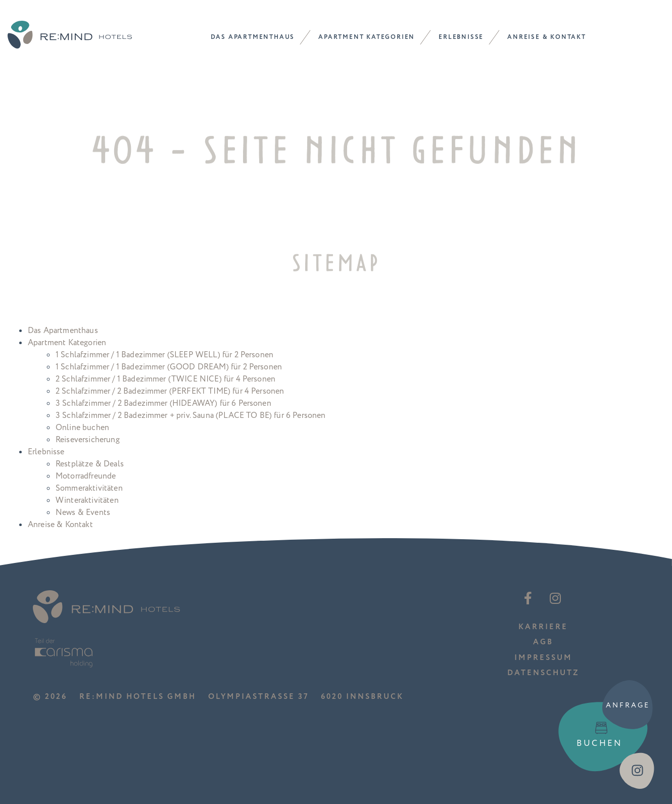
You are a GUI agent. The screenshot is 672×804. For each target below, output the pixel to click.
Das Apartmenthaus (253, 37)
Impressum (543, 658)
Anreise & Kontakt (547, 37)
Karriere (543, 627)
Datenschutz (543, 673)
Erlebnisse (461, 37)
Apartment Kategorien (367, 37)
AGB (543, 642)
